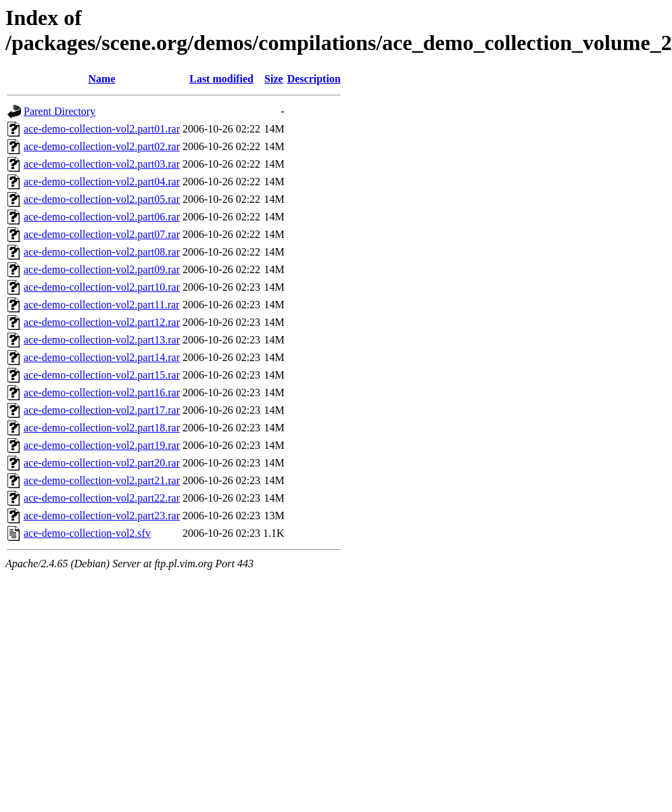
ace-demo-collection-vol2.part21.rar (102, 480)
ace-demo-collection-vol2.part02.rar (102, 146)
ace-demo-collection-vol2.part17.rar (102, 410)
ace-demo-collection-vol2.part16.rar (102, 392)
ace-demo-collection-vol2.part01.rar (102, 129)
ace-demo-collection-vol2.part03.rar (102, 164)
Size (274, 79)
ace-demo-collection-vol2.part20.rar (102, 463)
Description (314, 79)
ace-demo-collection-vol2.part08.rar (102, 252)
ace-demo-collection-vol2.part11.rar (101, 305)
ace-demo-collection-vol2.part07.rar (102, 234)
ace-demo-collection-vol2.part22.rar (102, 498)
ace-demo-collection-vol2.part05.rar (102, 199)
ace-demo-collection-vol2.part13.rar (102, 340)
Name (102, 79)
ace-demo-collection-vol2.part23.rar (102, 516)
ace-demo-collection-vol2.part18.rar (102, 428)
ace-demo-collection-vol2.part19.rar (102, 445)
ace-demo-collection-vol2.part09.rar (102, 269)
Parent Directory (59, 111)
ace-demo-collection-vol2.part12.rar (102, 322)
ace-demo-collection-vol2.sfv (87, 533)
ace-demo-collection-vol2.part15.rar (102, 375)
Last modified (221, 79)
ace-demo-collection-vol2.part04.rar (102, 182)
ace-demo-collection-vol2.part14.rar (102, 357)
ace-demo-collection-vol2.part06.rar (102, 217)
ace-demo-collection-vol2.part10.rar (102, 287)
